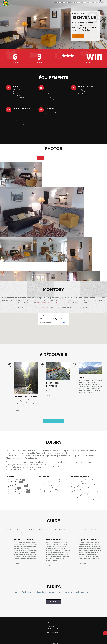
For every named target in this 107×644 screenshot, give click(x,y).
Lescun (82, 376)
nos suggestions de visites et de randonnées (54, 301)
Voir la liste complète (54, 420)
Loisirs (84, 2)
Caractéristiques (60, 2)
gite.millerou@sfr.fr (55, 631)
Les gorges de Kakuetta (25, 395)
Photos (69, 2)
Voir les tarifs (53, 600)
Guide (89, 2)
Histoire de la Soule (23, 538)
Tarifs (95, 2)
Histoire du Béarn (55, 538)
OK (64, 321)
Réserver (78, 35)
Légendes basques (88, 538)
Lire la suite (19, 409)
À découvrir (77, 2)
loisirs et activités (40, 306)
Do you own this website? (46, 321)
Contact (101, 2)
